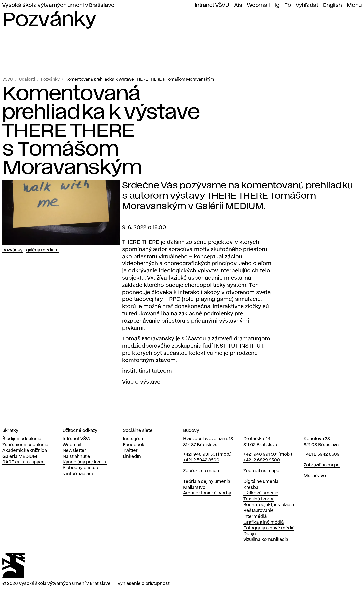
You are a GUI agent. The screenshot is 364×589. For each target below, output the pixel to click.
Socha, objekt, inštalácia (269, 505)
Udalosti (27, 80)
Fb (288, 5)
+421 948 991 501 (261, 454)
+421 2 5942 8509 (322, 454)
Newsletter (74, 451)
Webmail (259, 5)
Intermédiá (255, 517)
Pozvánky (50, 80)
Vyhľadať (307, 5)
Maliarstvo (194, 488)
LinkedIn (132, 457)
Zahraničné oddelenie (25, 445)
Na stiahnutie (76, 457)
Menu (354, 5)
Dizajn (250, 534)
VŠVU (8, 80)
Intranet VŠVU (212, 5)
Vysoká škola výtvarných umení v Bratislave (59, 5)
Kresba (251, 488)
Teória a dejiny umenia (207, 482)
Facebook (134, 445)
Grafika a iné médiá (264, 522)
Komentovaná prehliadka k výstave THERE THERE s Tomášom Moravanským (140, 80)
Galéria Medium (42, 250)
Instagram (134, 439)
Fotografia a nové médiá (269, 528)
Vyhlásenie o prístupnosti (144, 584)
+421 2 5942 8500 (201, 460)
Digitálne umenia (261, 482)
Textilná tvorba (259, 499)
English (333, 5)
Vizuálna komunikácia (266, 540)
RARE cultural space (24, 462)
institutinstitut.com (147, 371)
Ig (277, 5)
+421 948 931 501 (200, 454)
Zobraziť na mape (201, 471)
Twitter (130, 451)
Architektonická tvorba (207, 493)
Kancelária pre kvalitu (85, 462)
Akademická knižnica (25, 451)
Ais (238, 5)
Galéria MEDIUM (20, 457)
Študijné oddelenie (22, 439)
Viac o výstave (141, 382)
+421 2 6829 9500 (262, 460)
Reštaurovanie (259, 511)
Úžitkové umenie (261, 493)
